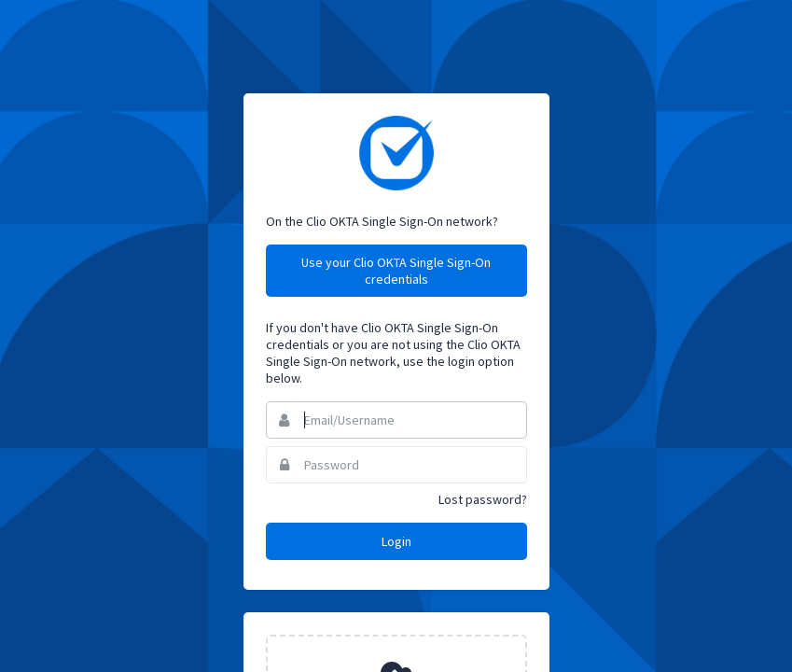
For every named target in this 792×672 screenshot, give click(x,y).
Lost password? (483, 499)
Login (396, 541)
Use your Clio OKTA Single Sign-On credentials (396, 271)
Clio (396, 153)
